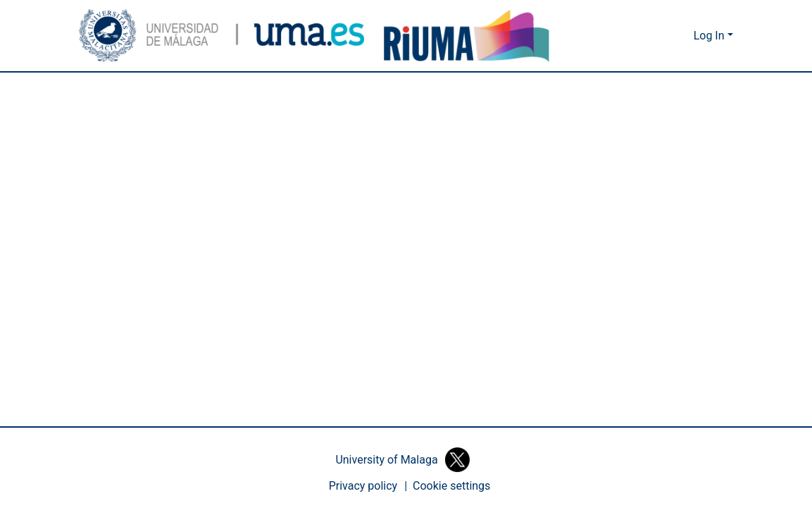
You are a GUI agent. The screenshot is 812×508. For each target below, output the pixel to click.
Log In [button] (711, 36)
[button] (222, 36)
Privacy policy (363, 486)
